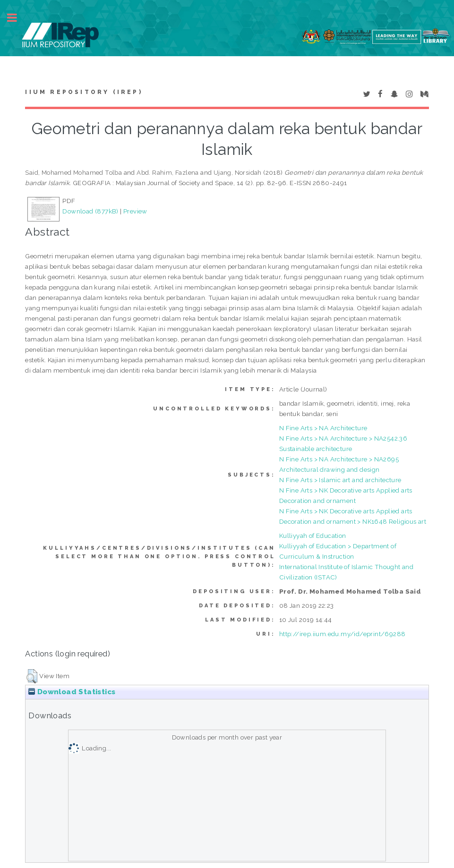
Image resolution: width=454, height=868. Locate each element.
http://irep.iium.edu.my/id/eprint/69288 (343, 634)
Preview (135, 211)
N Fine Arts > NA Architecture (323, 428)
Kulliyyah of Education (313, 536)
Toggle (17, 18)
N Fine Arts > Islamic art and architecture (340, 480)
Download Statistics (72, 692)
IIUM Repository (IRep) (84, 92)
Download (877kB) (90, 211)
